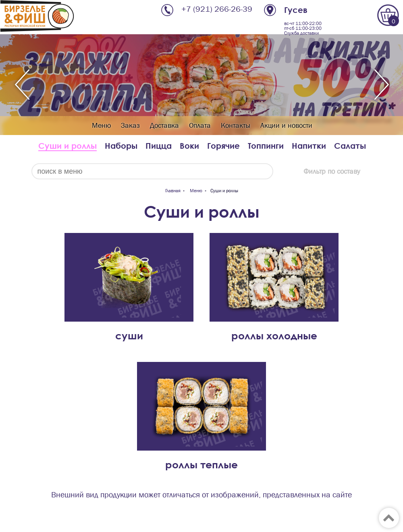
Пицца (159, 146)
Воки (189, 146)
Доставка (164, 126)
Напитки (309, 146)
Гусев (296, 10)
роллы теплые (201, 464)
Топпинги (266, 146)
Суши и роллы (68, 146)
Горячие (223, 146)
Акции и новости (286, 126)
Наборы (121, 146)
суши (129, 336)
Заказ (130, 126)
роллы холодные (274, 336)
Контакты (236, 126)
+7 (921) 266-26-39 (217, 9)
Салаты (350, 146)
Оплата (200, 126)
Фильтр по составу (332, 171)
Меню (101, 126)
